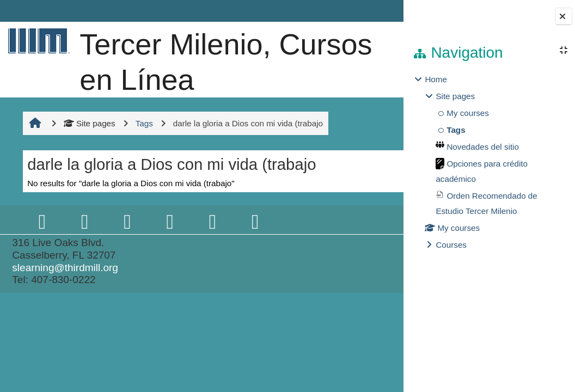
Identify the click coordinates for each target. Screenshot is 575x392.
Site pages (88, 194)
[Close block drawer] (564, 16)
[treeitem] (489, 162)
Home (436, 79)
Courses (451, 245)
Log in (373, 11)
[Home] (36, 41)
